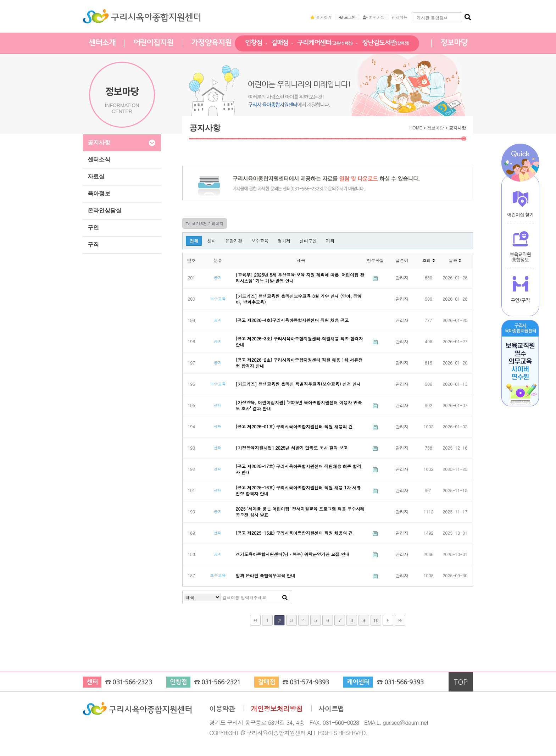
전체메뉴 (400, 17)
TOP (461, 682)
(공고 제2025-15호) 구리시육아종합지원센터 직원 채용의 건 (294, 533)
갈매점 (280, 43)
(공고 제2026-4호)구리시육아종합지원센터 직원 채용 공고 (292, 320)
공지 (218, 277)
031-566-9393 (404, 682)
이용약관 (222, 709)
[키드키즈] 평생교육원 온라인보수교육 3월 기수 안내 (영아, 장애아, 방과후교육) (299, 299)
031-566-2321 (221, 682)
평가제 (284, 241)
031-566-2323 (132, 682)
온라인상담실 (105, 210)
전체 (194, 241)
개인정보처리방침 (277, 709)
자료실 (96, 176)
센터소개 (102, 43)
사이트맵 (331, 709)
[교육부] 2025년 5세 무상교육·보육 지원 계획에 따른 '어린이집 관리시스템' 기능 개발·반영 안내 (300, 278)
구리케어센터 (325, 43)
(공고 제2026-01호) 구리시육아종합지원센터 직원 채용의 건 (294, 426)
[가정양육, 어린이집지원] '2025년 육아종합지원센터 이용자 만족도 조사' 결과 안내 (299, 405)
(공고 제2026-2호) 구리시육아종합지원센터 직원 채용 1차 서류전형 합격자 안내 (299, 363)
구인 (93, 227)
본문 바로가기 (0, 0)
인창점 (254, 43)
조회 (428, 260)
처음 (255, 620)
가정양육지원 (211, 43)
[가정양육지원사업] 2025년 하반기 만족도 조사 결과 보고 (292, 448)
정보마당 (454, 43)
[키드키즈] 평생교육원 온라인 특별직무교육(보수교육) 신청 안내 (298, 384)
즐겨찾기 (321, 17)
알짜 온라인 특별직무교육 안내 (266, 575)
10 (376, 620)
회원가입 (374, 17)
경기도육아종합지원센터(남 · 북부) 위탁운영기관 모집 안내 (293, 554)
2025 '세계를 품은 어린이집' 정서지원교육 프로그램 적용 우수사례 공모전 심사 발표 (300, 512)
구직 (93, 244)
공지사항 (99, 142)
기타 (330, 241)
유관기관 (234, 241)
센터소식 (99, 159)
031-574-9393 (309, 682)
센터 (212, 241)
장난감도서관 (386, 43)
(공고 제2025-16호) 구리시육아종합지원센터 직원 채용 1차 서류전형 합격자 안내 (298, 490)
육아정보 (99, 193)
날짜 (455, 260)
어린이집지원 (153, 43)
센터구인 (308, 241)
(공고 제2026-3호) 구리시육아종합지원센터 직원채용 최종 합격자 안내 (299, 341)
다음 (388, 620)
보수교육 (260, 241)
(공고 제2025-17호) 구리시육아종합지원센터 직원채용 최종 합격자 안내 (299, 469)
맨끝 (400, 620)
